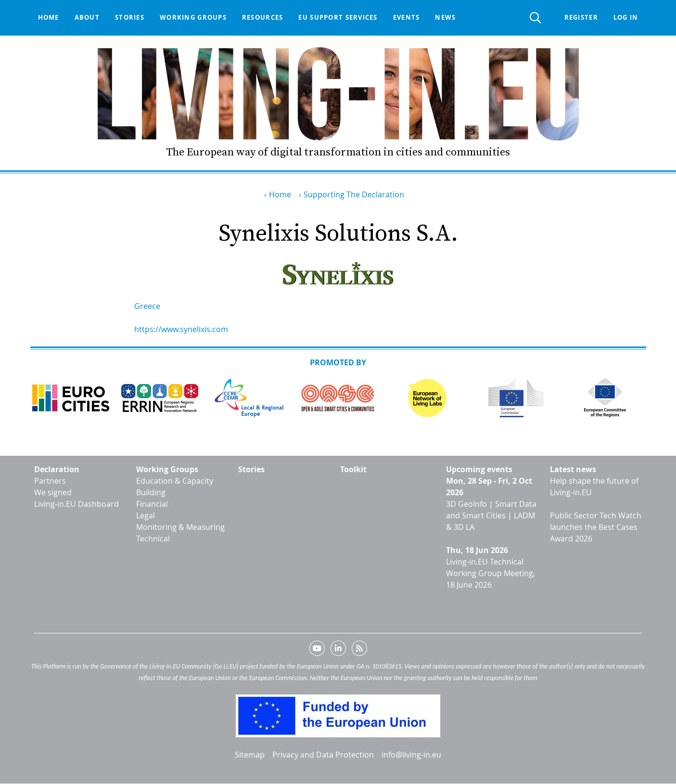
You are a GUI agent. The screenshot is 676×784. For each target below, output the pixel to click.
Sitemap (250, 755)
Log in (626, 17)
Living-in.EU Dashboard (77, 504)
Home (49, 17)
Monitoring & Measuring (180, 527)
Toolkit (353, 469)
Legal (146, 515)
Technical (153, 539)
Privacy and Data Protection (323, 755)
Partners (50, 481)
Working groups (193, 17)
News (445, 17)
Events (407, 17)
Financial (152, 504)
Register (581, 17)
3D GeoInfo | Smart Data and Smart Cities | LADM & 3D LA (491, 515)
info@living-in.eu (411, 755)
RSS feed (359, 650)
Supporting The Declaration (354, 194)
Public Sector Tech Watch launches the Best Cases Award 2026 (596, 527)
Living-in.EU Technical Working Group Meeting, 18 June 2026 (491, 573)
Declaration (57, 469)
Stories (130, 17)
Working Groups (167, 469)
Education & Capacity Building (175, 487)
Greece (147, 306)
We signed (53, 492)
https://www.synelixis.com (181, 329)
